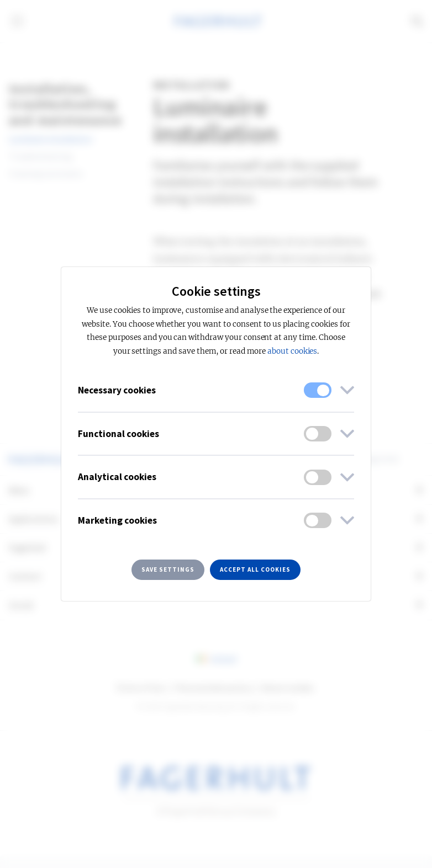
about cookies (292, 351)
